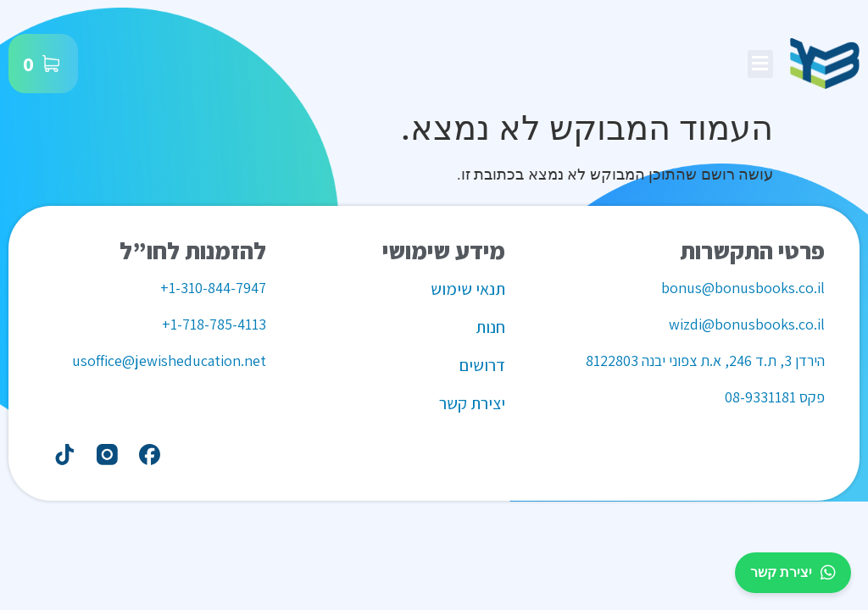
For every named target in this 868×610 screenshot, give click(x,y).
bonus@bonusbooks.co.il (743, 288)
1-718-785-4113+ (214, 324)
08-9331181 (760, 397)
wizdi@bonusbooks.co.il (747, 324)
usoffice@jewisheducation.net (169, 360)
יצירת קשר (793, 573)
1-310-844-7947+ (213, 288)
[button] (760, 64)
